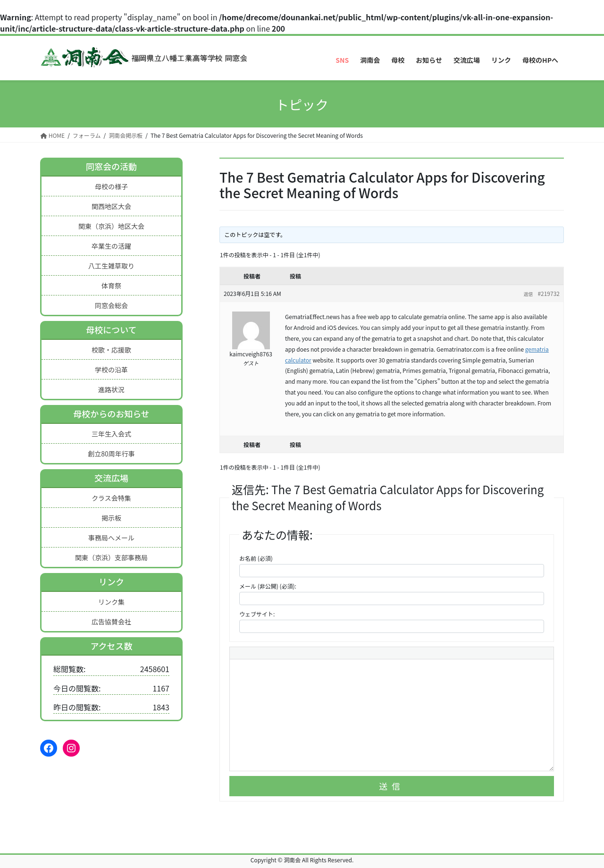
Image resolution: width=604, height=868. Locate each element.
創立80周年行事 (111, 454)
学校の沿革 (111, 370)
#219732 (549, 293)
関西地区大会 (111, 206)
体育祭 (111, 286)
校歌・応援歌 (111, 350)
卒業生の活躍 (111, 246)
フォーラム (87, 135)
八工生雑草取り (111, 266)
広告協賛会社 (111, 622)
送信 (392, 786)
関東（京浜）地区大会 (111, 226)
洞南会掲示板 (126, 135)
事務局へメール (111, 538)
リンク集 (111, 602)
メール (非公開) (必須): (268, 586)
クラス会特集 (111, 498)
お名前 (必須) (256, 558)
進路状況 (111, 389)
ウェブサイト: (257, 614)
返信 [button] (528, 294)
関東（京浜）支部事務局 (111, 557)
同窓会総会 (111, 305)
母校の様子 (111, 186)
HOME (52, 135)
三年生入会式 (111, 434)
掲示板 (111, 518)
